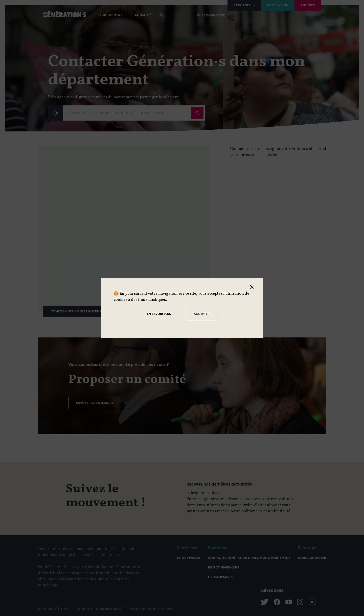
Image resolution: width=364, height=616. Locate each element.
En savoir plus (159, 314)
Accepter (202, 314)
